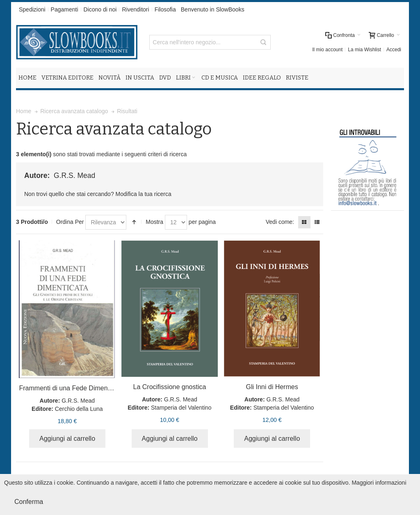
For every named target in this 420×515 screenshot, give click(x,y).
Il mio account (327, 50)
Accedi (394, 50)
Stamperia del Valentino (181, 408)
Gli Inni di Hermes (272, 387)
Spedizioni (32, 9)
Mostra (154, 222)
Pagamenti (65, 9)
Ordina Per (70, 222)
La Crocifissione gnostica (170, 387)
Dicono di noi (100, 9)
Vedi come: (280, 222)
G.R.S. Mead (78, 401)
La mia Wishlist (364, 50)
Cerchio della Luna (79, 409)
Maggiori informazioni (379, 483)
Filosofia (165, 9)
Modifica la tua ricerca (144, 194)
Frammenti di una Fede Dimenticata (71, 388)
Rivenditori (135, 9)
